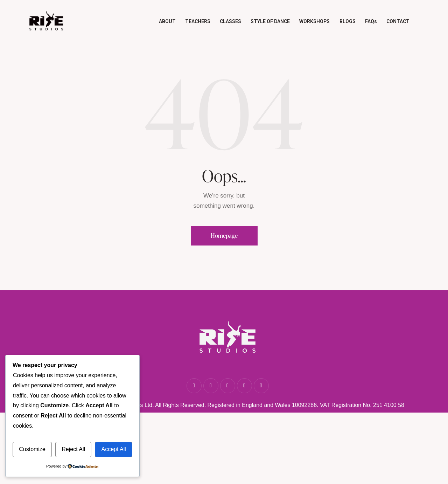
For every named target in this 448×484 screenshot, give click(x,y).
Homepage (224, 236)
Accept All (113, 449)
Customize (32, 449)
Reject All (73, 449)
